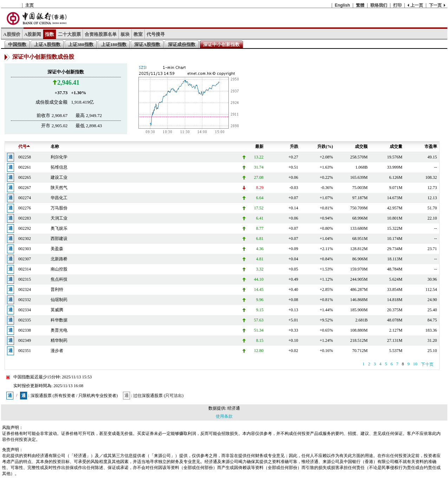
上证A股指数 (47, 44)
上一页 (417, 5)
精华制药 (59, 340)
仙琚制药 (59, 300)
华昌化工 (59, 198)
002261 (25, 167)
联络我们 (379, 5)
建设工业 (59, 177)
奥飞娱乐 (59, 228)
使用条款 (224, 416)
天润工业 (59, 218)
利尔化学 (59, 157)
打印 (397, 5)
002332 (25, 300)
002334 (25, 310)
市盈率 (431, 146)
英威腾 (57, 310)
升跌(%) (325, 146)
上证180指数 (114, 44)
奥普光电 (59, 330)
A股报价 (12, 34)
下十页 (427, 364)
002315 (25, 279)
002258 (25, 157)
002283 (25, 218)
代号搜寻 (156, 34)
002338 (25, 330)
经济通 (234, 408)
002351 (25, 351)
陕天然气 (59, 188)
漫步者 (57, 351)
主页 (30, 5)
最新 (259, 146)
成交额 (361, 146)
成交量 (396, 146)
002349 (25, 340)
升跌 (294, 146)
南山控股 (59, 269)
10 (415, 364)
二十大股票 (69, 34)
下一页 (435, 5)
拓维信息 (59, 167)
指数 (50, 34)
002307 (25, 259)
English (342, 5)
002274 (25, 198)
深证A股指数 (147, 44)
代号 (24, 146)
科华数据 (59, 320)
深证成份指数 (182, 44)
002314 (25, 269)
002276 (25, 208)
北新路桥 (59, 259)
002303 (25, 249)
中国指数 (17, 44)
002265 (25, 177)
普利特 (57, 289)
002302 (25, 239)
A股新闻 (33, 34)
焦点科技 (59, 279)
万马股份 (59, 208)
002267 (25, 188)
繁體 (360, 5)
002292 (25, 228)
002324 (25, 289)
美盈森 (57, 249)
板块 (125, 34)
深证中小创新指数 (221, 44)
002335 (25, 320)
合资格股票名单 (101, 34)
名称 (55, 146)
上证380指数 (81, 44)
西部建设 (59, 239)
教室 (138, 34)
